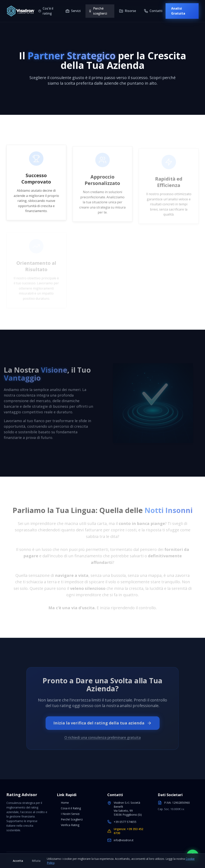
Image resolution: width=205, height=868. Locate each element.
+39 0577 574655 (125, 822)
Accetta (18, 861)
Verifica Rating (68, 825)
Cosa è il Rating (69, 808)
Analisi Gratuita (178, 11)
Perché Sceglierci (70, 819)
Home (63, 803)
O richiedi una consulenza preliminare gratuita (102, 737)
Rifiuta (36, 861)
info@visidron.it (124, 840)
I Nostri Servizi (68, 814)
